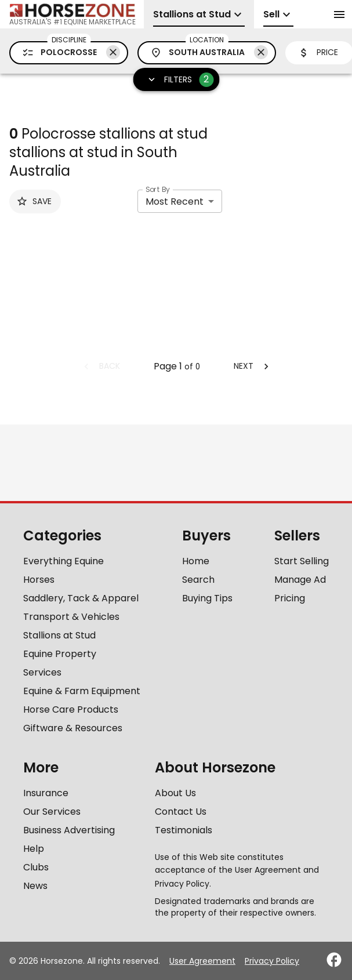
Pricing (290, 598)
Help (34, 849)
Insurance (46, 793)
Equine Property (60, 654)
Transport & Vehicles (71, 617)
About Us (175, 793)
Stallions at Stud (59, 635)
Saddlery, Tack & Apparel (81, 598)
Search (198, 580)
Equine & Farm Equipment (82, 691)
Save (34, 201)
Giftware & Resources (73, 728)
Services (42, 672)
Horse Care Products (71, 709)
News (35, 886)
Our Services (52, 812)
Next (253, 366)
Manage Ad (300, 580)
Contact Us (181, 812)
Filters (177, 80)
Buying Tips (207, 598)
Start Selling (302, 561)
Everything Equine (63, 561)
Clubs (36, 867)
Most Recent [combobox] (175, 202)
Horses (39, 580)
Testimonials (184, 830)
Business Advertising (69, 830)
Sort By (158, 189)
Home (196, 561)
